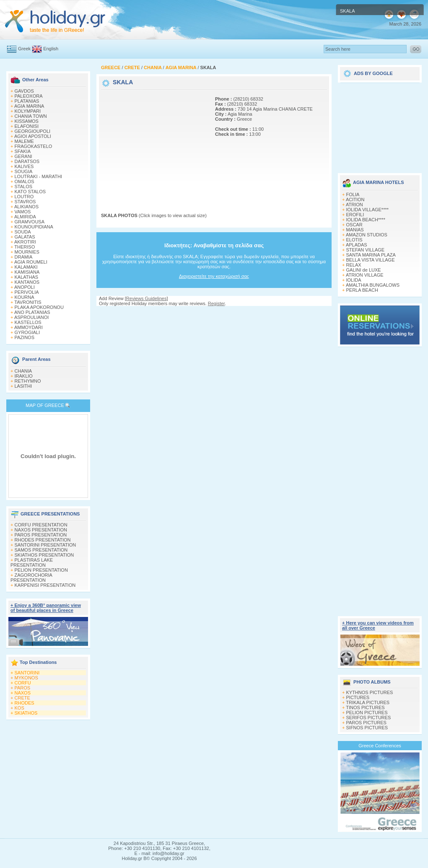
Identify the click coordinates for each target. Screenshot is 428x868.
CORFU (23, 683)
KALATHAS (27, 277)
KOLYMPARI (28, 111)
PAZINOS (25, 337)
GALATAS (25, 237)
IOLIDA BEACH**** (366, 220)
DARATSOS (27, 161)
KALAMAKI (26, 267)
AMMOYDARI (29, 327)
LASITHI (23, 386)
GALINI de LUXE (364, 270)
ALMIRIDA (25, 217)
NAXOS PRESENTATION (41, 530)
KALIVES (24, 166)
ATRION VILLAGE (365, 275)
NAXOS (23, 693)
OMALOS (25, 181)
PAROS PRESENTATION (41, 535)
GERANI (23, 156)
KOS (19, 708)
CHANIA (23, 371)
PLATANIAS (27, 101)
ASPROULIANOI (32, 317)
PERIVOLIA (27, 292)
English (51, 49)
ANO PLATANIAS (32, 312)
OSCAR (354, 225)
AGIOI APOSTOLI (33, 136)
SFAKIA (23, 151)
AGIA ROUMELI (31, 262)
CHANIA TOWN (31, 116)
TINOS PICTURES (365, 707)
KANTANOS (27, 282)
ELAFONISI (27, 126)
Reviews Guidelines (147, 298)
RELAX (354, 265)
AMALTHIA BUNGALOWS (373, 285)
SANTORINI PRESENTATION (45, 545)
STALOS (24, 187)
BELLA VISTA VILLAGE (371, 260)
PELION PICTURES (367, 713)
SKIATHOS (26, 713)
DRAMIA (24, 257)
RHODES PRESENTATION (43, 540)
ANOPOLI (25, 287)
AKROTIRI (25, 242)
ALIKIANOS (26, 207)
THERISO (25, 247)
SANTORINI (27, 673)
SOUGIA (24, 171)
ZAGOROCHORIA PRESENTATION (31, 578)
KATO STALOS (30, 192)
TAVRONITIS (28, 302)
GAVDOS (24, 91)
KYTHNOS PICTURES (370, 692)
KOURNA (25, 297)
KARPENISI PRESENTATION (45, 585)
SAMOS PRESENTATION (41, 550)
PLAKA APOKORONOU (39, 307)
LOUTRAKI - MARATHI (38, 176)
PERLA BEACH (362, 290)
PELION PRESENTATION (41, 570)
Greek (24, 49)
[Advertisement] (153, 144)
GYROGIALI (27, 332)
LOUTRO (24, 197)
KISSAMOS (27, 121)
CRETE (22, 698)
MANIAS (355, 230)
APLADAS (357, 245)
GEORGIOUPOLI (33, 131)
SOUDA (23, 232)
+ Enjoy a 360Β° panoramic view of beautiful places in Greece (46, 608)
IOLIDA (354, 280)
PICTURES (358, 697)
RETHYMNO (28, 381)
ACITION (355, 200)
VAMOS (23, 212)
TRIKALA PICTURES (368, 702)
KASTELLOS (28, 322)
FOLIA (353, 194)
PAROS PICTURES (366, 723)
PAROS (23, 688)
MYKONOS (26, 678)
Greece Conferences (380, 746)
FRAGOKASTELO (34, 146)
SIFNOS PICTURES (367, 728)
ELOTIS (354, 240)
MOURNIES (27, 252)
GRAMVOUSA (30, 222)
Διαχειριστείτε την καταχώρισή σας (214, 276)
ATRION (354, 205)
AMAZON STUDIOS (367, 235)
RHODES (25, 703)
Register (216, 303)
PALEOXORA (29, 96)
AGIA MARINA (29, 106)
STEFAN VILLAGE (366, 250)
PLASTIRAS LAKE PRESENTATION (32, 562)
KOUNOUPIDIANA (34, 227)
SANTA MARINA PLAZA (371, 255)
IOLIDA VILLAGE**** (368, 210)
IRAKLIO (24, 376)
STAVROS (25, 202)
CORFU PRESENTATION (41, 525)
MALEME (24, 141)
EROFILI (355, 215)
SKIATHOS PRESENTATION (44, 555)
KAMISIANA (27, 272)
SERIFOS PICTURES (369, 718)
